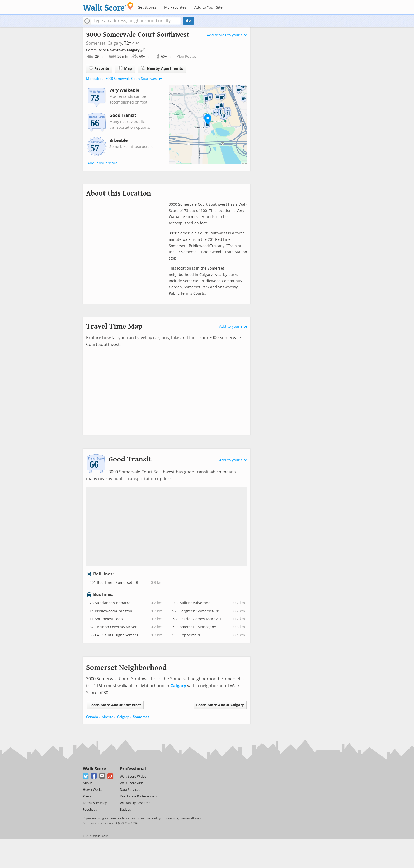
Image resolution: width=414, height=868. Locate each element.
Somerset (141, 717)
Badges (125, 810)
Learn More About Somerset (115, 705)
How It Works (93, 790)
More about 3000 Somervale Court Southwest (122, 79)
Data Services (130, 790)
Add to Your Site (208, 8)
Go (188, 21)
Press (87, 796)
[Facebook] (94, 776)
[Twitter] (86, 776)
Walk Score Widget (134, 777)
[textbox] (136, 21)
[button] (87, 21)
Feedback (90, 810)
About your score (102, 163)
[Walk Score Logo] (108, 6)
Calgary (115, 43)
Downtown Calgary (124, 50)
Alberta (108, 717)
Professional (133, 769)
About (87, 783)
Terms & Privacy (95, 803)
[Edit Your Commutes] (143, 49)
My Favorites (175, 8)
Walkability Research (135, 803)
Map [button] (125, 68)
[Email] (102, 776)
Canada (92, 717)
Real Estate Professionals (138, 796)
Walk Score (94, 769)
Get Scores (147, 8)
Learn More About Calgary (220, 705)
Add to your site (233, 327)
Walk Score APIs (132, 783)
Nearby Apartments (162, 68)
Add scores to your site (227, 35)
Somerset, (96, 43)
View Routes (187, 56)
